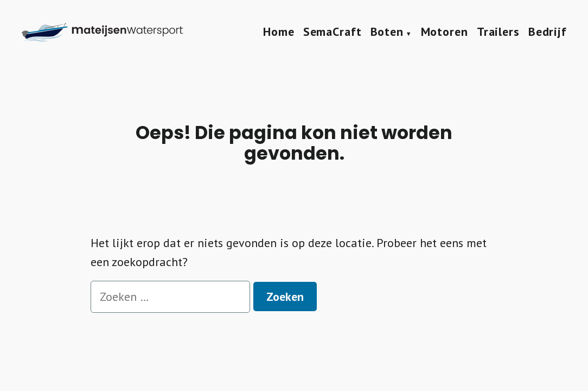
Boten (387, 32)
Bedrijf (548, 32)
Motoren (445, 32)
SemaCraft (333, 32)
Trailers (498, 32)
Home (279, 32)
